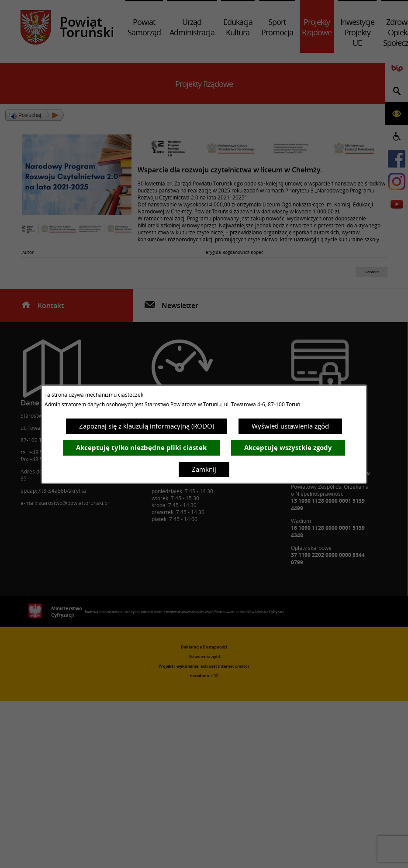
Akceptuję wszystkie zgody (288, 448)
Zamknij (204, 469)
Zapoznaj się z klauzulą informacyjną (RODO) (147, 426)
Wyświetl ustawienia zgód (290, 426)
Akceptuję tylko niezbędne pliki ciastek (141, 448)
